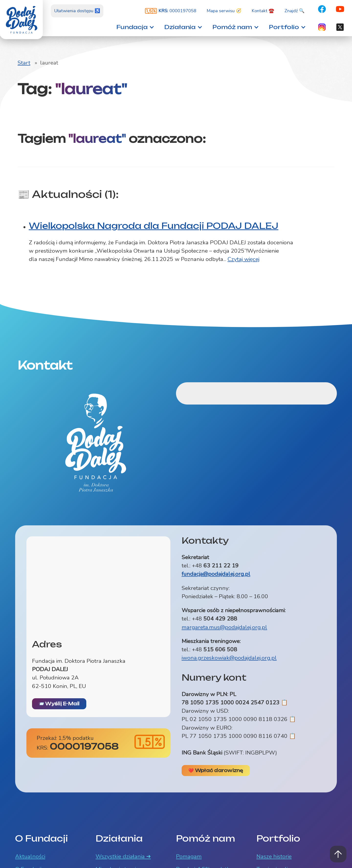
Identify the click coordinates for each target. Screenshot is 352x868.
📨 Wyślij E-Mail (59, 704)
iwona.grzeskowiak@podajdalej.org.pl (229, 658)
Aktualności (30, 856)
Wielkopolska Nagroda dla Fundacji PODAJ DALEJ (154, 226)
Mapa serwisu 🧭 (224, 11)
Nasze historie (274, 856)
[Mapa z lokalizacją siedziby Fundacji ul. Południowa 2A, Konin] (99, 584)
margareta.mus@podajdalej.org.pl (224, 627)
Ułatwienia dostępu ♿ (77, 11)
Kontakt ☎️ (263, 11)
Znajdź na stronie (0, 0)
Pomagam (189, 856)
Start (24, 63)
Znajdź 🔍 (295, 11)
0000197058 (177, 11)
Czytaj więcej (243, 259)
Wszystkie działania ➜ (123, 856)
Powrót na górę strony (338, 854)
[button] (134, 27)
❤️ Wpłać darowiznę (216, 770)
